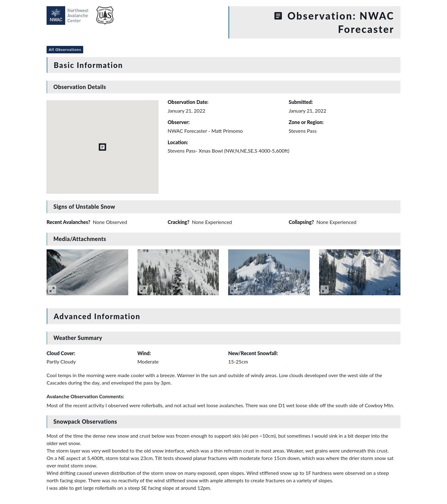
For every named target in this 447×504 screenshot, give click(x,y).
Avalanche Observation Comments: (85, 396)
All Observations (65, 49)
